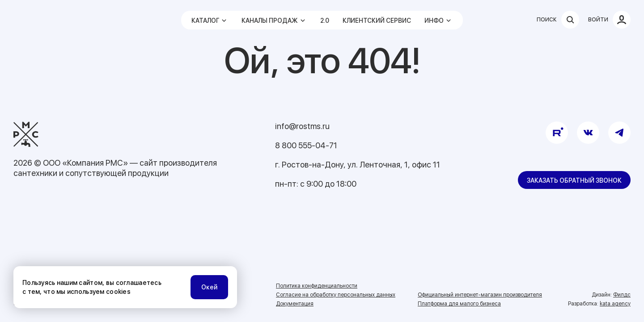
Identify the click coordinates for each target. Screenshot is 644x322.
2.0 (325, 21)
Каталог (205, 21)
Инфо (434, 21)
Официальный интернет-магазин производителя (480, 295)
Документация (295, 304)
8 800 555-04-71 (306, 145)
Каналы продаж (270, 21)
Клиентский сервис (377, 21)
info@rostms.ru (302, 126)
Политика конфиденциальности (317, 286)
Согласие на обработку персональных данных (336, 295)
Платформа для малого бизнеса (459, 304)
